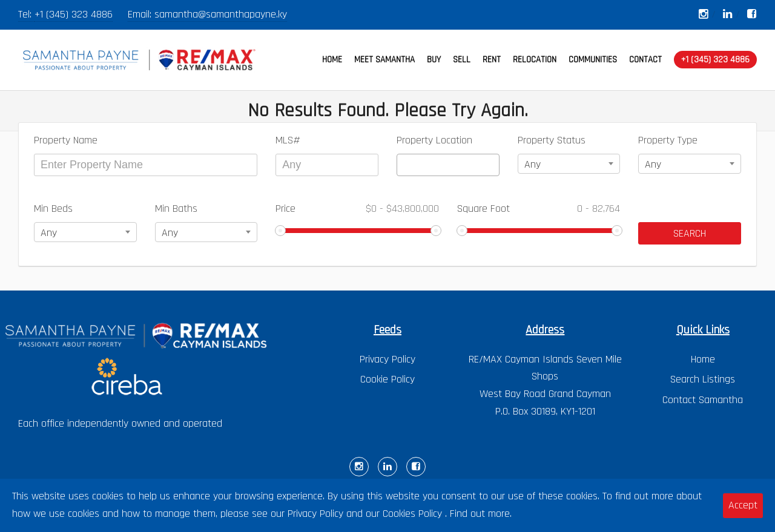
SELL (462, 60)
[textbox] (404, 165)
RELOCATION (535, 60)
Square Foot (539, 209)
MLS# (288, 140)
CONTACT (645, 60)
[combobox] (448, 165)
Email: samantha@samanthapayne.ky (207, 14)
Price (357, 209)
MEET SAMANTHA (384, 60)
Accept (743, 505)
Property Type (668, 140)
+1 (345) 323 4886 (74, 14)
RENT (492, 60)
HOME (332, 60)
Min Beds (53, 209)
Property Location (434, 140)
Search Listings (703, 379)
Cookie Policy (387, 379)
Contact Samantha (703, 400)
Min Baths (176, 209)
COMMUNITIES (593, 60)
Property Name (66, 140)
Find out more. (481, 514)
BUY (434, 60)
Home (703, 359)
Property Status (552, 140)
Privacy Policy (387, 359)
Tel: (26, 14)
